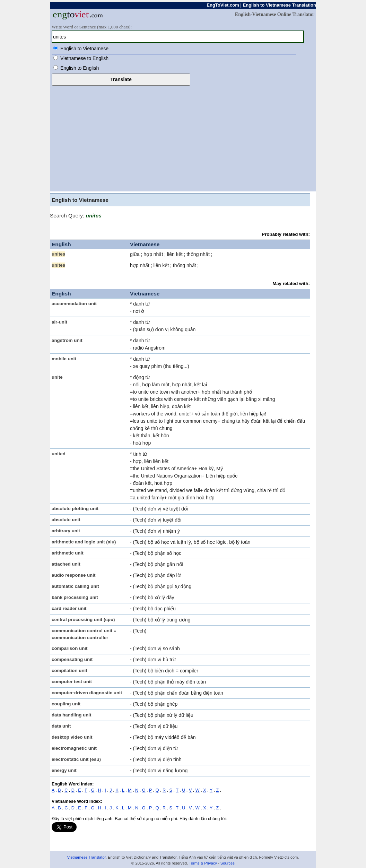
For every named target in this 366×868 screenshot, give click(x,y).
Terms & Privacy (203, 863)
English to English (80, 68)
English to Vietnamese (84, 49)
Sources (228, 863)
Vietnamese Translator (86, 857)
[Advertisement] (183, 138)
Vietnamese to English (84, 58)
